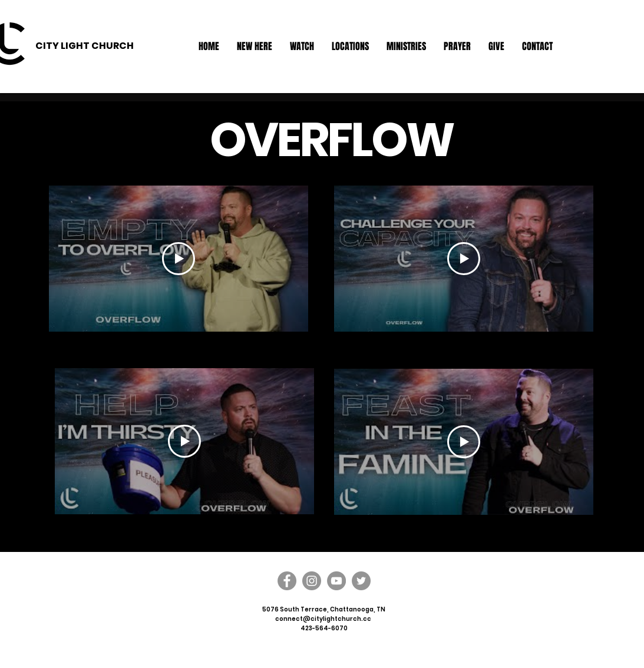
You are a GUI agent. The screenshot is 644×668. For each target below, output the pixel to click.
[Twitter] (361, 581)
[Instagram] (312, 581)
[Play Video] (179, 259)
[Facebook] (287, 581)
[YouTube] (336, 581)
